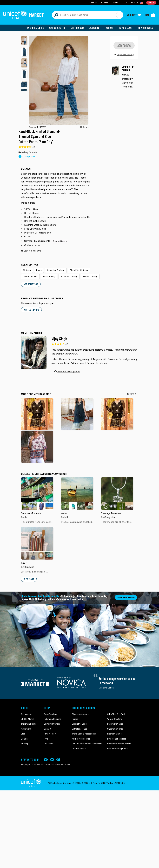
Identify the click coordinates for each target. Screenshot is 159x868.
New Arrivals (145, 28)
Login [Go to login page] (115, 3)
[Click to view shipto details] (137, 3)
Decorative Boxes (80, 724)
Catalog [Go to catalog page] (105, 3)
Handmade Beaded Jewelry (119, 744)
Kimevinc (29, 567)
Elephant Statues (115, 734)
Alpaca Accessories (81, 714)
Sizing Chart (27, 157)
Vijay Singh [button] (127, 86)
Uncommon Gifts (115, 729)
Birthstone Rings (79, 729)
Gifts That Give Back (116, 714)
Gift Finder (77, 28)
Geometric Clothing (56, 271)
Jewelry (94, 28)
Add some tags (31, 284)
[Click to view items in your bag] (150, 15)
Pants (39, 271)
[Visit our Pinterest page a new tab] (58, 760)
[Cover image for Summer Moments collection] (37, 494)
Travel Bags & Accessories (84, 734)
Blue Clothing (49, 277)
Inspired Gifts (36, 28)
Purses (75, 719)
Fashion (109, 28)
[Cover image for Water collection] (77, 494)
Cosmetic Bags (79, 749)
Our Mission (26, 714)
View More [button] (29, 579)
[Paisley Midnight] (37, 414)
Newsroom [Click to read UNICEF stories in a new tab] (26, 729)
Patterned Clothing (69, 277)
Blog (23, 734)
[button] (24, 41)
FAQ (46, 739)
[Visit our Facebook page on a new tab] (46, 760)
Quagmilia (110, 518)
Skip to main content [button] (79, 0)
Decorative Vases (115, 724)
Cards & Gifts (57, 28)
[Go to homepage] (23, 15)
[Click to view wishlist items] (134, 15)
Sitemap (25, 744)
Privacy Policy (50, 734)
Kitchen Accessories (81, 739)
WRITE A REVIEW (31, 310)
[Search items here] (84, 15)
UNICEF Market (28, 719)
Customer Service (52, 724)
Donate (24, 739)
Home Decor (125, 28)
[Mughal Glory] (37, 447)
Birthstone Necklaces (117, 739)
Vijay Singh (59, 339)
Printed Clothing (90, 277)
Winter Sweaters (115, 719)
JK (26, 518)
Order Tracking (50, 714)
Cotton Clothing (30, 277)
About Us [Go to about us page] (93, 3)
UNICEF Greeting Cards (117, 749)
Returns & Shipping (53, 719)
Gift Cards (48, 744)
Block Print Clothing (79, 271)
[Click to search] (119, 15)
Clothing (27, 271)
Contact (47, 729)
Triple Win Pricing (29, 724)
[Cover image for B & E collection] (37, 544)
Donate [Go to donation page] (151, 3)
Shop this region (126, 598)
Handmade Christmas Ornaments (87, 744)
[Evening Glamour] (77, 414)
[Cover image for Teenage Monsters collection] (117, 494)
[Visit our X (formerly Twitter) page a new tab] (52, 760)
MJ (66, 518)
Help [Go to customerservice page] (125, 3)
